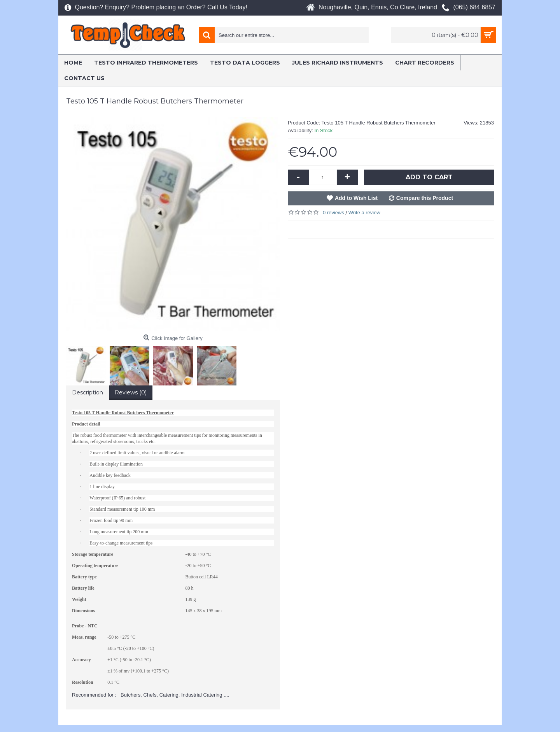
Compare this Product (425, 198)
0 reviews (333, 213)
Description (87, 392)
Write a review (364, 213)
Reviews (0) (131, 392)
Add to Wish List (356, 198)
